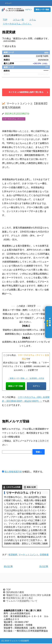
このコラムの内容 (13, 488)
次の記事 (44, 567)
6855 (46, 52)
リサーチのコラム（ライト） (14, 119)
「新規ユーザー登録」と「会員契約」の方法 (26, 378)
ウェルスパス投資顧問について (22, 601)
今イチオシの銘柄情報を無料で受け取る (26, 92)
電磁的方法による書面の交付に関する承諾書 (28, 596)
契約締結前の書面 (15, 593)
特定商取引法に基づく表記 (20, 599)
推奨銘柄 (13, 555)
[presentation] (23, 463)
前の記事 (8, 567)
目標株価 (44, 555)
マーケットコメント (28, 555)
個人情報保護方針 (13, 472)
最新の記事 (31, 488)
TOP (9, 590)
